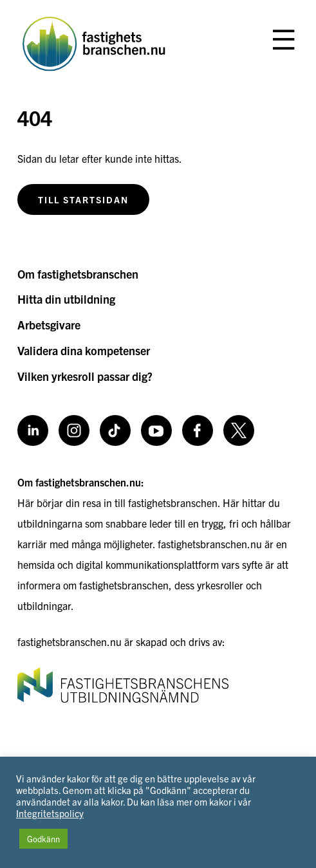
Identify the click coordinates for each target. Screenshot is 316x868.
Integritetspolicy (50, 813)
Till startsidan (83, 199)
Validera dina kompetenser (84, 350)
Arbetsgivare (49, 325)
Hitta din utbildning (66, 299)
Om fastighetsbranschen (78, 274)
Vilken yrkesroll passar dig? (85, 376)
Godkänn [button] (43, 839)
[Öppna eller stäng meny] (283, 41)
